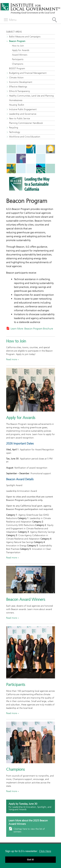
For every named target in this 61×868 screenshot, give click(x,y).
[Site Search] (54, 20)
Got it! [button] (30, 860)
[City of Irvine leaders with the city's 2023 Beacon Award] (31, 390)
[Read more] (31, 580)
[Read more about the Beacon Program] (31, 170)
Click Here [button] (45, 851)
